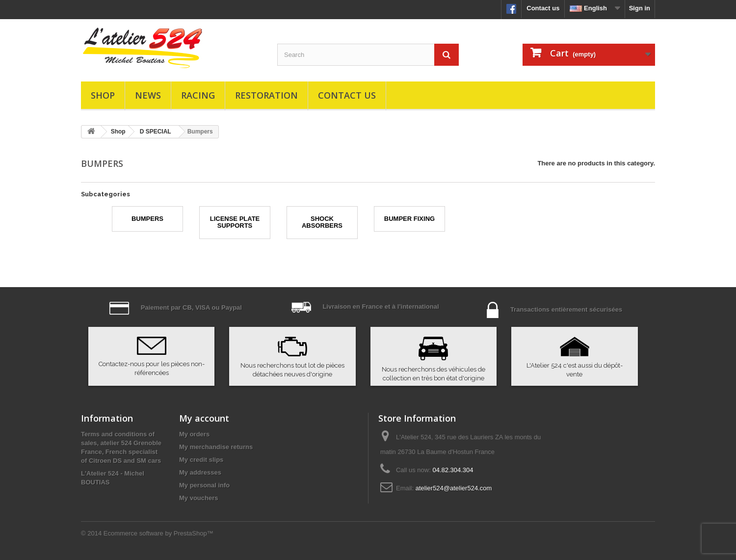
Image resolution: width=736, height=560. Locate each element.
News (148, 95)
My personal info (204, 485)
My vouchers (198, 498)
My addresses (200, 472)
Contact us (543, 8)
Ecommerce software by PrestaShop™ (158, 533)
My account (204, 418)
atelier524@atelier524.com (454, 488)
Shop (103, 95)
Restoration (266, 95)
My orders (194, 434)
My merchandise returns (216, 447)
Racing (198, 95)
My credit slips (201, 460)
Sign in (640, 8)
